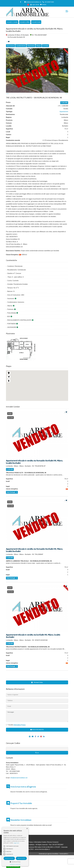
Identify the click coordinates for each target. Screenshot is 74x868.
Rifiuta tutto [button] (21, 858)
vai (37, 758)
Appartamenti (64, 117)
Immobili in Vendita (12, 22)
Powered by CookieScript (15, 864)
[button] (15, 862)
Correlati (45, 46)
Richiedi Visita (37, 688)
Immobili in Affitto (25, 22)
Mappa (39, 46)
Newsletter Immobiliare (21, 825)
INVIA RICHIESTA (37, 735)
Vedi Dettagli (11, 497)
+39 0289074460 (48, 2)
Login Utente (35, 5)
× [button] (27, 829)
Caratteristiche (21, 46)
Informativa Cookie (40, 847)
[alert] (15, 847)
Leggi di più (16, 843)
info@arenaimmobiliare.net (33, 2)
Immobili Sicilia (36, 22)
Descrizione (11, 46)
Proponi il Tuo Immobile (21, 809)
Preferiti (43, 5)
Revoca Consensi (53, 847)
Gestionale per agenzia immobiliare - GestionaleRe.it (53, 859)
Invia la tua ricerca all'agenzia (23, 792)
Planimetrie (31, 46)
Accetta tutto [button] (9, 858)
